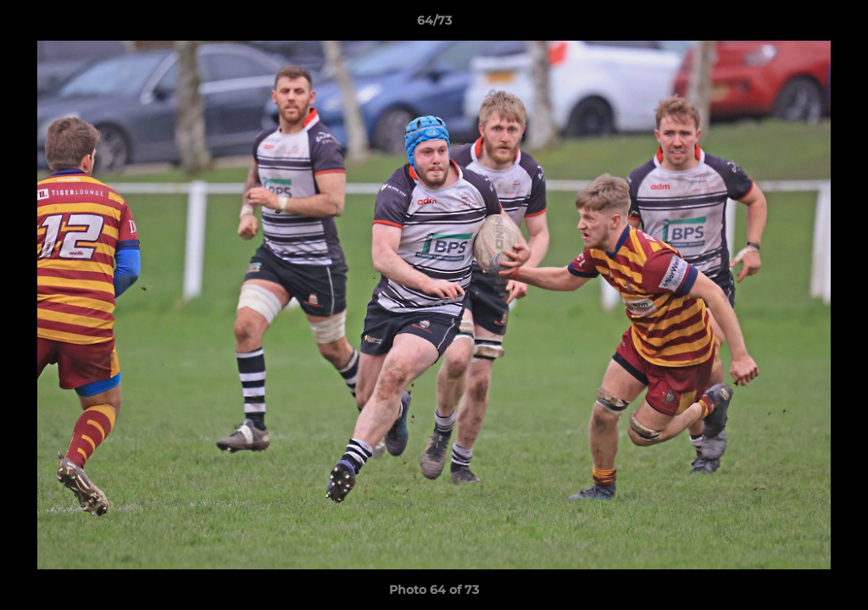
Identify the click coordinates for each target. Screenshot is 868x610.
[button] (837, 25)
